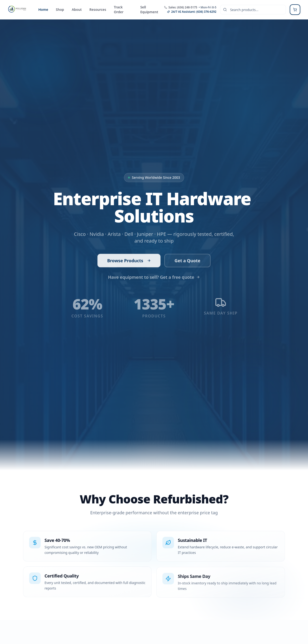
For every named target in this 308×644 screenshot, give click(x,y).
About (77, 9)
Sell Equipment (149, 9)
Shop (60, 9)
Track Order (119, 9)
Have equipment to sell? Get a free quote (154, 276)
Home (43, 9)
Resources (98, 9)
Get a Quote (187, 260)
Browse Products (129, 260)
